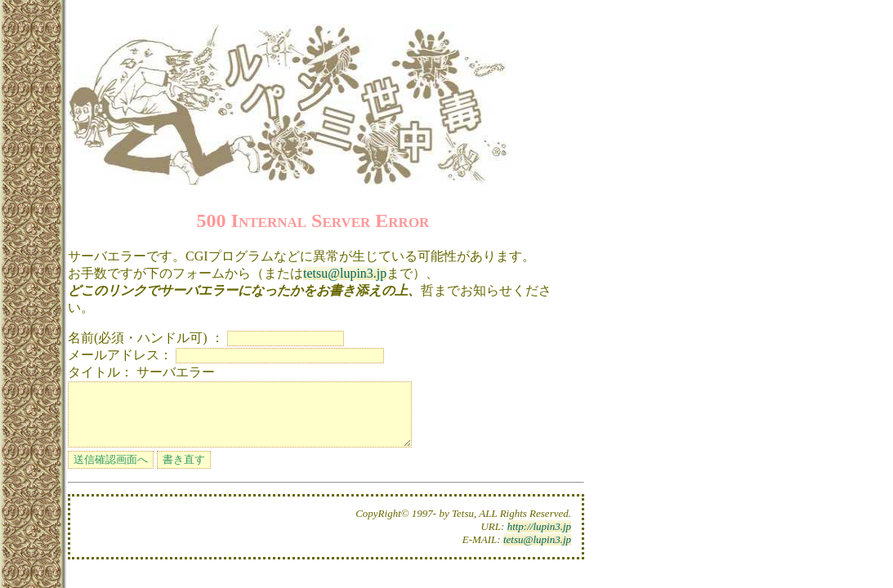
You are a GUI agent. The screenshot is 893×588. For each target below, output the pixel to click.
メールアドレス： (120, 355)
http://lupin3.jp (539, 539)
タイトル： (100, 372)
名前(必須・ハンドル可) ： (146, 338)
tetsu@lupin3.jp (345, 273)
